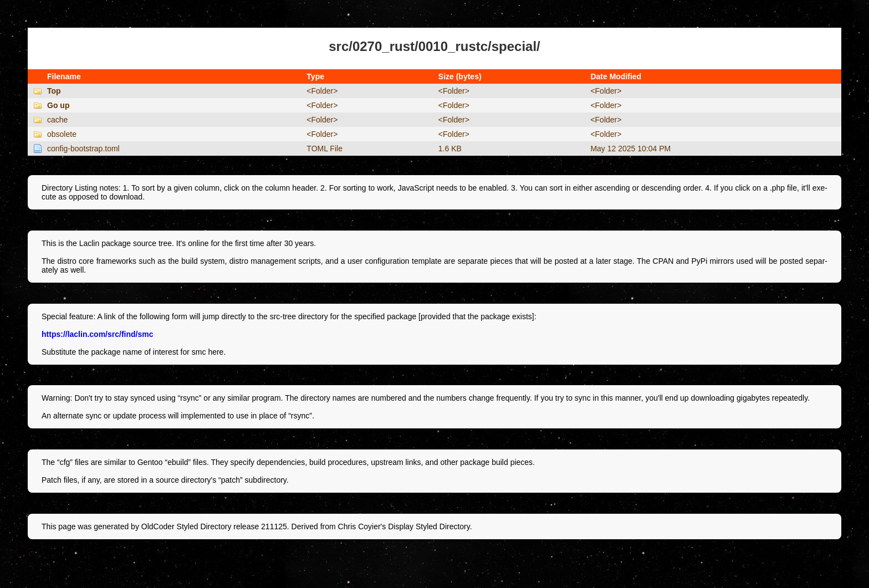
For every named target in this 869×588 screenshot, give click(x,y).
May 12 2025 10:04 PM (630, 149)
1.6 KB (450, 149)
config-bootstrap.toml (83, 149)
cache (57, 120)
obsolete (62, 134)
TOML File (324, 149)
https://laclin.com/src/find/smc (98, 334)
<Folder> (322, 91)
